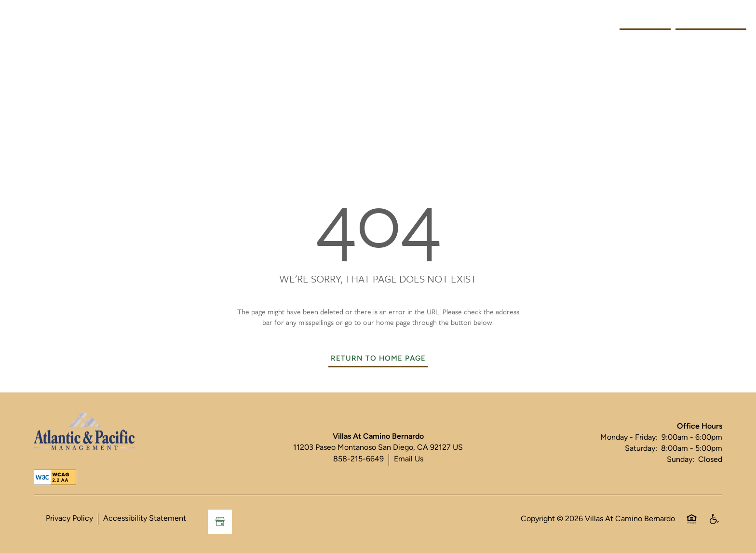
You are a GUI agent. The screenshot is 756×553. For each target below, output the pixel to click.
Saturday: (641, 449)
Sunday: (681, 460)
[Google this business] (220, 522)
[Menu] (17, 22)
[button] (711, 22)
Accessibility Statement (145, 519)
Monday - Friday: (629, 438)
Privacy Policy (69, 519)
